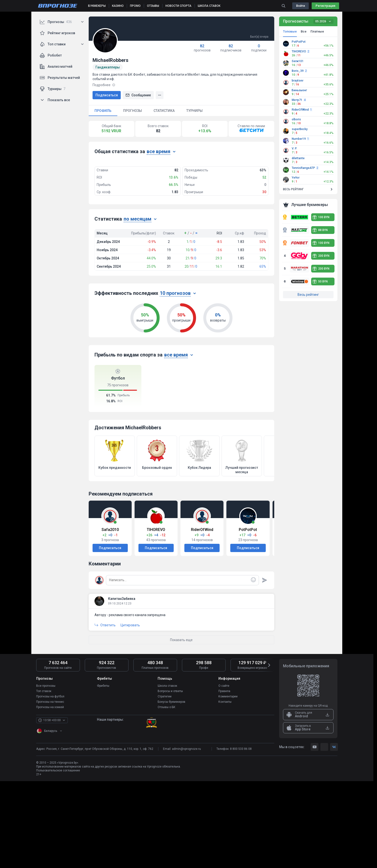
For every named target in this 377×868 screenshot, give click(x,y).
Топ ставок (44, 778)
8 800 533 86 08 (241, 836)
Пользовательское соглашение (58, 857)
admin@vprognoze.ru (186, 836)
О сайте (224, 773)
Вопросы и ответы (170, 778)
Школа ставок (167, 773)
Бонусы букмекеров (171, 789)
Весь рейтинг (308, 295)
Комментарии (228, 783)
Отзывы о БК (167, 794)
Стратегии (165, 783)
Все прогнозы (46, 773)
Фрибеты (103, 773)
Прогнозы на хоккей (50, 794)
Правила (224, 778)
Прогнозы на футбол (50, 783)
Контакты (225, 789)
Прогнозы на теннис (50, 789)
